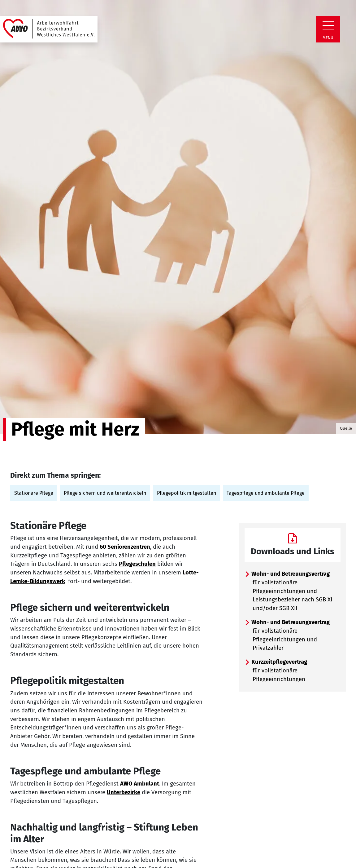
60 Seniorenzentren (125, 547)
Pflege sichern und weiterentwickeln (105, 493)
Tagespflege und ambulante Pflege (266, 493)
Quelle (346, 428)
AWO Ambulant (140, 784)
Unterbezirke (124, 792)
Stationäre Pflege (34, 493)
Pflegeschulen (137, 564)
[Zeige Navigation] (328, 25)
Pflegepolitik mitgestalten (187, 493)
